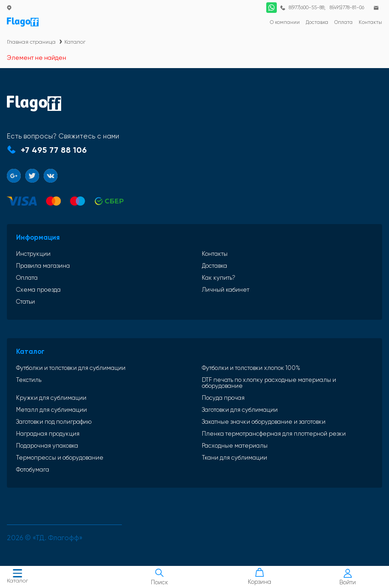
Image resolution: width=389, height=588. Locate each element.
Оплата (27, 278)
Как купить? (219, 278)
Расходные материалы (235, 446)
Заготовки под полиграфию (54, 422)
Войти (348, 577)
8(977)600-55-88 (306, 8)
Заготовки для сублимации (240, 410)
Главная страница (31, 42)
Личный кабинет (226, 290)
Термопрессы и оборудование (60, 458)
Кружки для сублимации (51, 398)
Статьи (26, 302)
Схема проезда (38, 290)
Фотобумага (33, 470)
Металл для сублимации (51, 410)
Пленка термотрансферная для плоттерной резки (274, 434)
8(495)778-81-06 (347, 8)
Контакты (215, 254)
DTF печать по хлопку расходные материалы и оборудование (269, 383)
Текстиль (29, 380)
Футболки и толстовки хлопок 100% (251, 368)
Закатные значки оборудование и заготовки (264, 422)
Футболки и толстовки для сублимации (71, 368)
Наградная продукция (48, 434)
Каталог (17, 577)
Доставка (215, 266)
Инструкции (33, 254)
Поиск (159, 577)
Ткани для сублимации (235, 458)
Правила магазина (43, 266)
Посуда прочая (223, 398)
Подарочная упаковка (47, 446)
